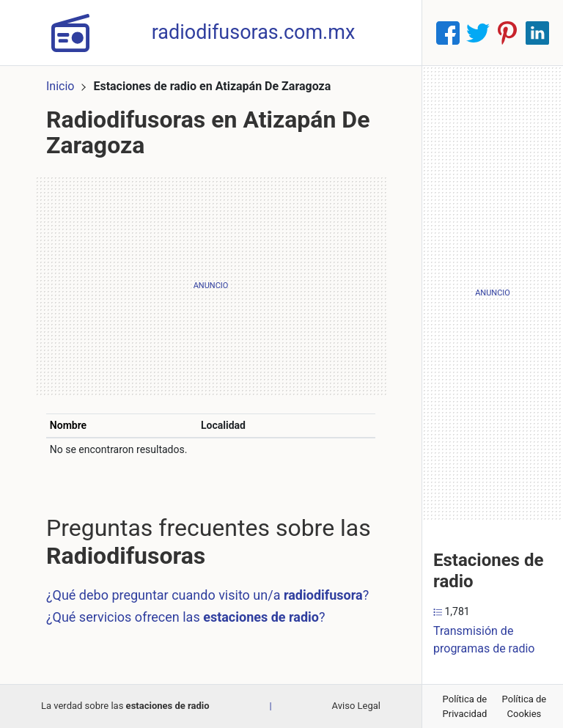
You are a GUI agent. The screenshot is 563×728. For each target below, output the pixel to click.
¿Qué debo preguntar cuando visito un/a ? (207, 595)
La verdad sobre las (125, 706)
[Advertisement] (211, 286)
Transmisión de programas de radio (484, 640)
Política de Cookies (525, 706)
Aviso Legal (356, 706)
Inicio (60, 86)
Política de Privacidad (465, 706)
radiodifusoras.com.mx (254, 32)
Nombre (68, 425)
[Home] (70, 32)
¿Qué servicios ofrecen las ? (186, 617)
